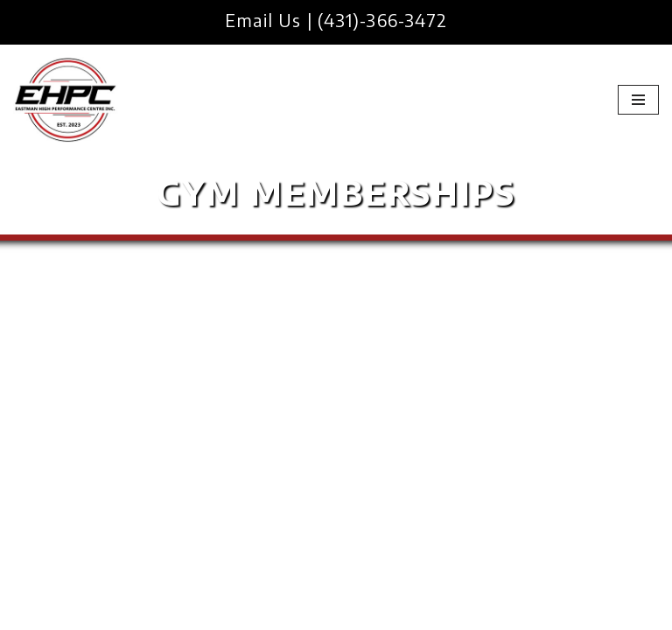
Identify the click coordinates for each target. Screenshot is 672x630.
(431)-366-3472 (382, 20)
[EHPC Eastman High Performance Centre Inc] (66, 100)
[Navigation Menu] (638, 100)
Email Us (263, 20)
